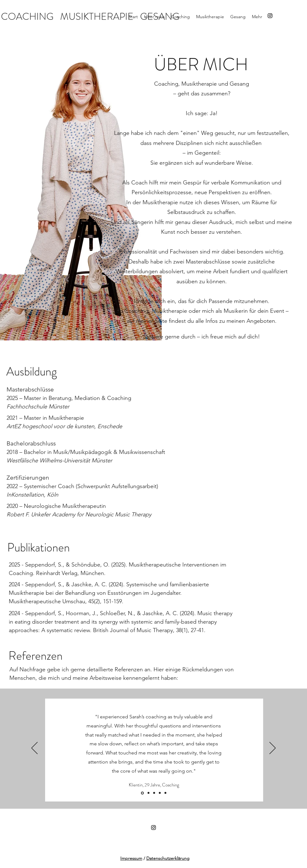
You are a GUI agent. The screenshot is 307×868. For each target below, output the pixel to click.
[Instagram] (270, 16)
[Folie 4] (160, 793)
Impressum (131, 858)
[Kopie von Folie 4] (148, 793)
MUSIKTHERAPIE (97, 16)
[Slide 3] (165, 793)
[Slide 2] (154, 793)
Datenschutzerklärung (168, 858)
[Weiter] (273, 748)
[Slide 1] (142, 793)
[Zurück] (34, 748)
